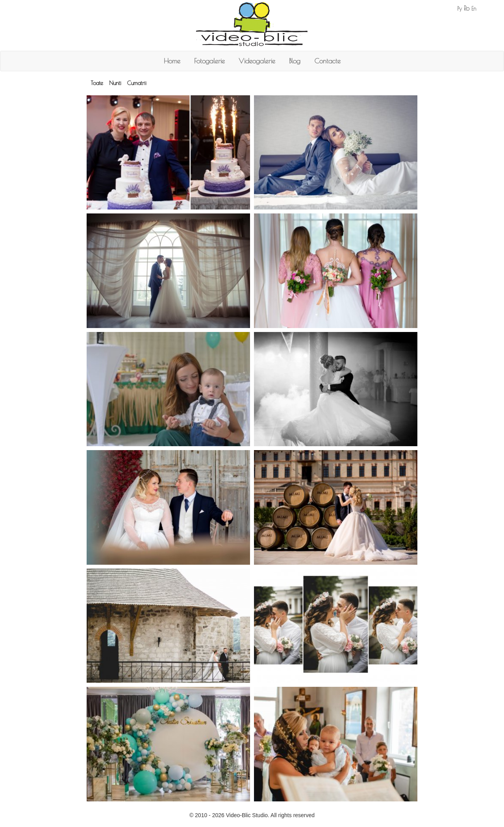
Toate (97, 83)
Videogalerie (257, 61)
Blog (295, 61)
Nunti (115, 83)
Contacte (327, 61)
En (474, 9)
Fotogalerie (209, 61)
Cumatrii (137, 83)
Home (172, 61)
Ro (467, 8)
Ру (460, 9)
